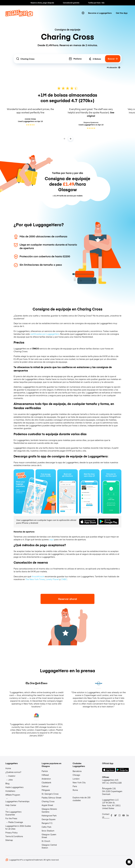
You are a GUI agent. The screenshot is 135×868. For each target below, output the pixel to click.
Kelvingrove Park (49, 816)
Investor (12, 776)
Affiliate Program (13, 795)
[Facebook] (111, 815)
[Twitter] (115, 815)
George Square (49, 819)
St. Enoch (46, 841)
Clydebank (46, 782)
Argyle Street (47, 805)
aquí (51, 539)
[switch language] (83, 13)
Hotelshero (10, 791)
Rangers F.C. (47, 823)
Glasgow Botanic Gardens (49, 810)
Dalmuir (45, 786)
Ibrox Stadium (48, 831)
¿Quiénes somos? (13, 772)
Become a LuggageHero (100, 13)
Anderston (46, 779)
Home (8, 768)
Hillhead (45, 775)
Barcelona (77, 771)
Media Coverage (16, 822)
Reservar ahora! (68, 599)
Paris (75, 786)
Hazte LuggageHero (14, 787)
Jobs (10, 780)
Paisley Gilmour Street (51, 798)
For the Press (11, 818)
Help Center (11, 805)
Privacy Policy (11, 833)
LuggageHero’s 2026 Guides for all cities (18, 827)
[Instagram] (120, 815)
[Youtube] (124, 815)
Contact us (106, 815)
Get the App (122, 13)
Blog (7, 783)
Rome (75, 790)
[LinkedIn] (128, 815)
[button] (129, 862)
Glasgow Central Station (49, 846)
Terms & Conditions (14, 836)
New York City (79, 782)
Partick (45, 771)
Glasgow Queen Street (49, 836)
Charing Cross (48, 801)
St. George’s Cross (50, 794)
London (76, 779)
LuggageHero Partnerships (17, 801)
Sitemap (9, 840)
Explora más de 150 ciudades (82, 799)
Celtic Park (46, 827)
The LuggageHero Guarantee (13, 813)
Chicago (76, 775)
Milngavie (46, 790)
